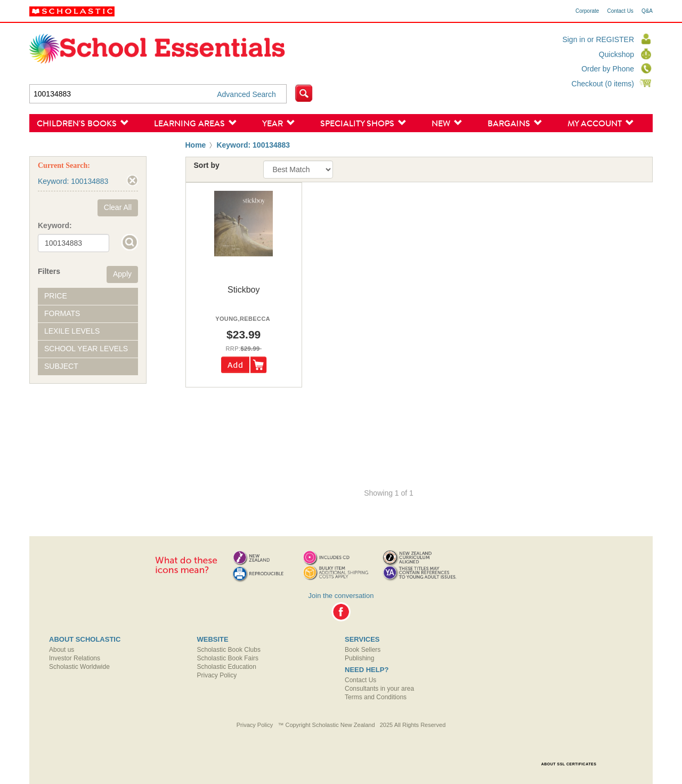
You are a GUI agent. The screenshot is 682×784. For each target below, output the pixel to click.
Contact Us (620, 11)
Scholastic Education (227, 667)
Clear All (118, 207)
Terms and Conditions (376, 697)
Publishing (359, 658)
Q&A (647, 11)
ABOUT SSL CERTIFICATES (569, 764)
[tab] (88, 296)
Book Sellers (363, 650)
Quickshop (616, 54)
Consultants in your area (379, 689)
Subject (61, 366)
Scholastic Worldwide (79, 667)
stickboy (243, 290)
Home (196, 145)
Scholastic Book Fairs (228, 658)
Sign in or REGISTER (598, 39)
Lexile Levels (72, 331)
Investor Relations (75, 658)
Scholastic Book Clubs (229, 650)
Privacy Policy (217, 675)
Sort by (207, 165)
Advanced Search (246, 94)
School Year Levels (86, 349)
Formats (62, 313)
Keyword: (55, 225)
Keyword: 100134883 (253, 145)
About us (62, 650)
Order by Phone (608, 69)
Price (56, 296)
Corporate (587, 11)
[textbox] (158, 94)
